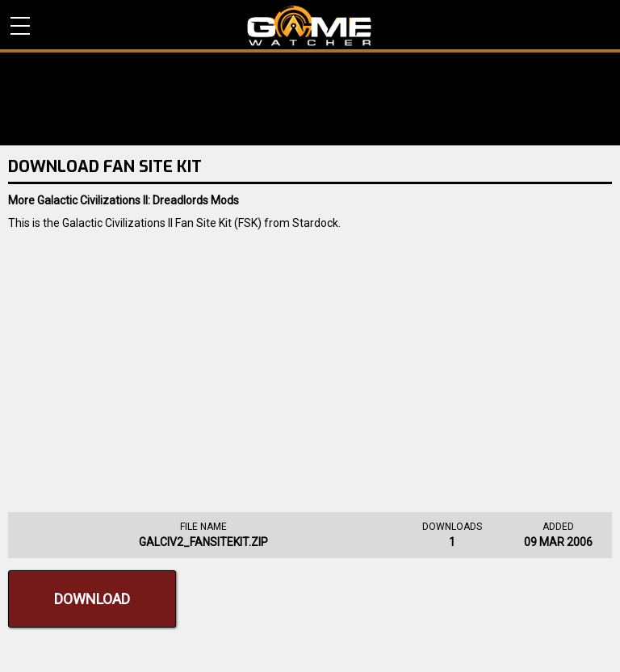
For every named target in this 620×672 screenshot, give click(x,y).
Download (92, 599)
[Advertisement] (310, 367)
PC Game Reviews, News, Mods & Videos (310, 26)
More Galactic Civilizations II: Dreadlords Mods (124, 200)
